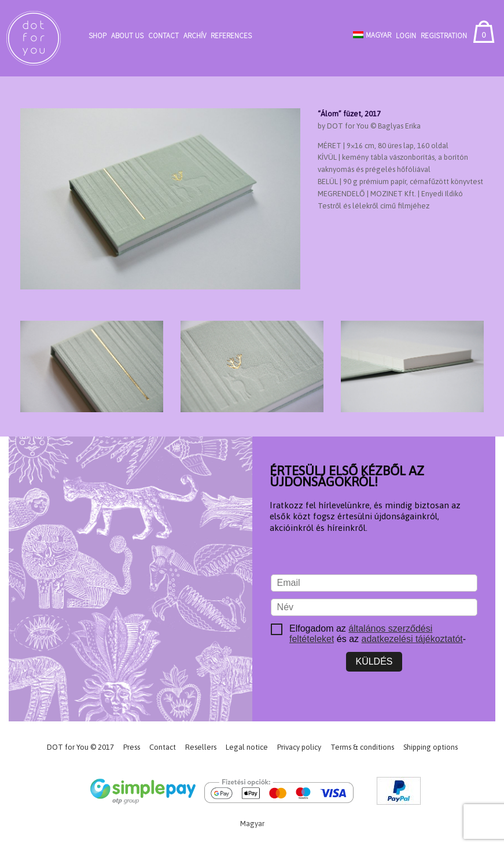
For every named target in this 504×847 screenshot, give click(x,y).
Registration (444, 36)
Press (132, 747)
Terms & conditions (362, 747)
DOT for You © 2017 (80, 747)
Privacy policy (299, 747)
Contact (163, 36)
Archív (195, 36)
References (231, 36)
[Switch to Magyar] (372, 35)
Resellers (201, 747)
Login (406, 36)
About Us (127, 36)
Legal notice (247, 747)
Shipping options (431, 747)
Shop (98, 36)
